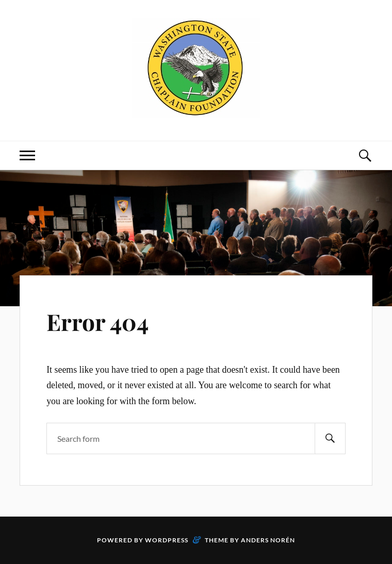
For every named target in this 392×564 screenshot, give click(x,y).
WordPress (167, 540)
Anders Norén (268, 540)
